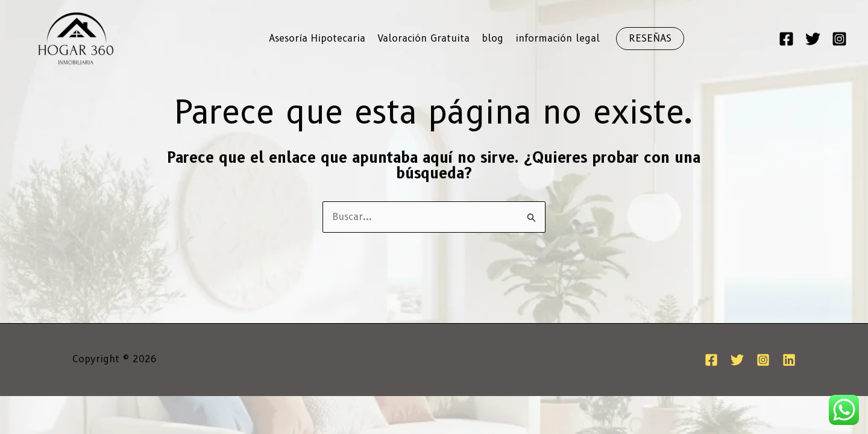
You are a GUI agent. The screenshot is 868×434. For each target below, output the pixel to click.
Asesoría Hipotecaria (317, 38)
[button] (650, 39)
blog (492, 38)
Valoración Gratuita (423, 38)
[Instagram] (839, 39)
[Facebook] (786, 39)
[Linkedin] (789, 360)
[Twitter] (813, 39)
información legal (558, 38)
